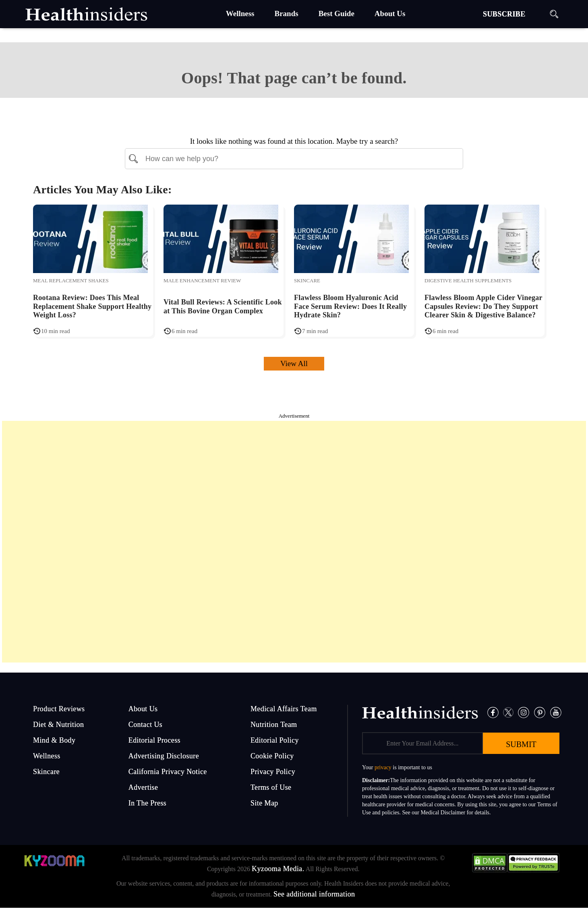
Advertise (143, 787)
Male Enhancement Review (202, 281)
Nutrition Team (274, 725)
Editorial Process (154, 740)
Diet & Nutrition (58, 725)
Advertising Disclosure (164, 756)
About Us (143, 709)
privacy (383, 767)
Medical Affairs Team (284, 709)
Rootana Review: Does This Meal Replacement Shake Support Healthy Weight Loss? (92, 306)
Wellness (47, 756)
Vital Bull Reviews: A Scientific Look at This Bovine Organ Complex (223, 306)
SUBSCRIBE (504, 14)
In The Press (147, 803)
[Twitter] (508, 712)
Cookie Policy (272, 756)
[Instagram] (524, 712)
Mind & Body (54, 740)
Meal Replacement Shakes (71, 281)
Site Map (264, 803)
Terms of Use (271, 787)
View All (294, 363)
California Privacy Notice (168, 772)
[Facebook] (493, 712)
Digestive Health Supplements (468, 281)
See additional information (314, 894)
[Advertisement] (294, 542)
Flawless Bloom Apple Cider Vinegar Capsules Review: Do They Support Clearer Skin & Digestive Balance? (483, 306)
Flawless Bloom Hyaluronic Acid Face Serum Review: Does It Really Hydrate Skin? (350, 306)
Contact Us (146, 725)
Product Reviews (59, 709)
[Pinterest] (540, 712)
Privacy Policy (273, 772)
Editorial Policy (275, 740)
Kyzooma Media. (278, 869)
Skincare (307, 281)
